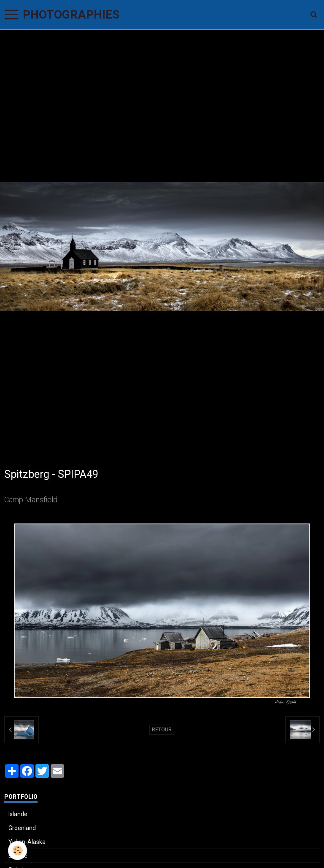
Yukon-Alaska (27, 842)
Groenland (22, 828)
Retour (162, 730)
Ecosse (18, 856)
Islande (18, 814)
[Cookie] (18, 850)
